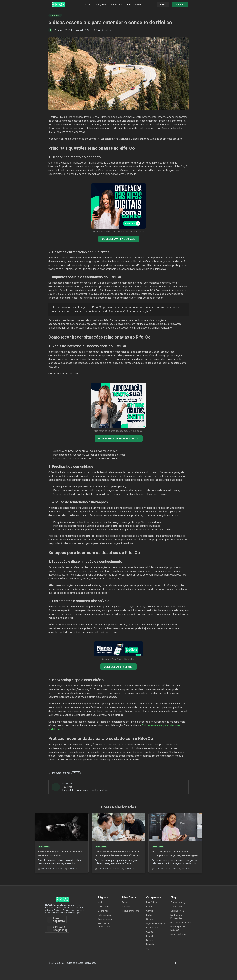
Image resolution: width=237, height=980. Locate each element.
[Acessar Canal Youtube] (181, 963)
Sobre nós (116, 4)
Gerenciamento (178, 911)
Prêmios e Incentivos (181, 922)
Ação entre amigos (156, 923)
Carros (150, 911)
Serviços (151, 919)
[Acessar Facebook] (176, 963)
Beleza (150, 940)
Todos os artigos (179, 902)
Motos (149, 915)
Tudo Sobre (177, 907)
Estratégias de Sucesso (178, 928)
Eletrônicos (152, 902)
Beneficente (152, 927)
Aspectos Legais (179, 934)
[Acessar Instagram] (186, 963)
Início (87, 4)
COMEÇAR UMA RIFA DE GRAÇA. (119, 239)
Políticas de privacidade (104, 925)
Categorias (100, 4)
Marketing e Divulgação (176, 917)
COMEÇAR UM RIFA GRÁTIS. (118, 667)
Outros (150, 932)
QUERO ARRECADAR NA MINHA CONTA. (119, 438)
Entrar (125, 902)
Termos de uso (106, 919)
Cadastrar (127, 907)
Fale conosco (134, 4)
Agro (149, 948)
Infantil (149, 936)
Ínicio (101, 902)
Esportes (151, 907)
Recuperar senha (131, 911)
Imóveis (150, 944)
